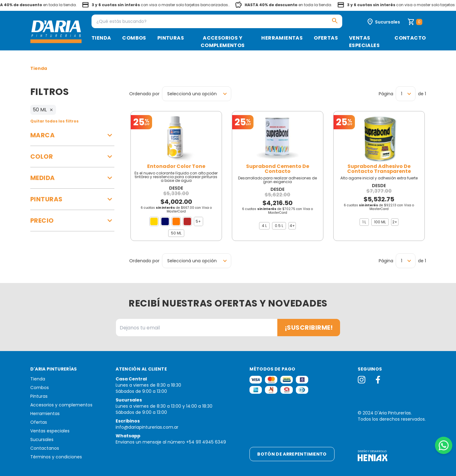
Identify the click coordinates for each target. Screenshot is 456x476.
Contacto (410, 38)
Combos (134, 38)
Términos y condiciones (56, 457)
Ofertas (326, 38)
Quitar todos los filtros (54, 121)
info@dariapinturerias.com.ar (147, 427)
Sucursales (42, 440)
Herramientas (282, 38)
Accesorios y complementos (223, 42)
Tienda (101, 38)
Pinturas (171, 38)
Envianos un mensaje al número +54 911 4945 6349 (171, 442)
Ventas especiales (364, 42)
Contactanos (45, 448)
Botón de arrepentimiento (292, 454)
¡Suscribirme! (309, 328)
